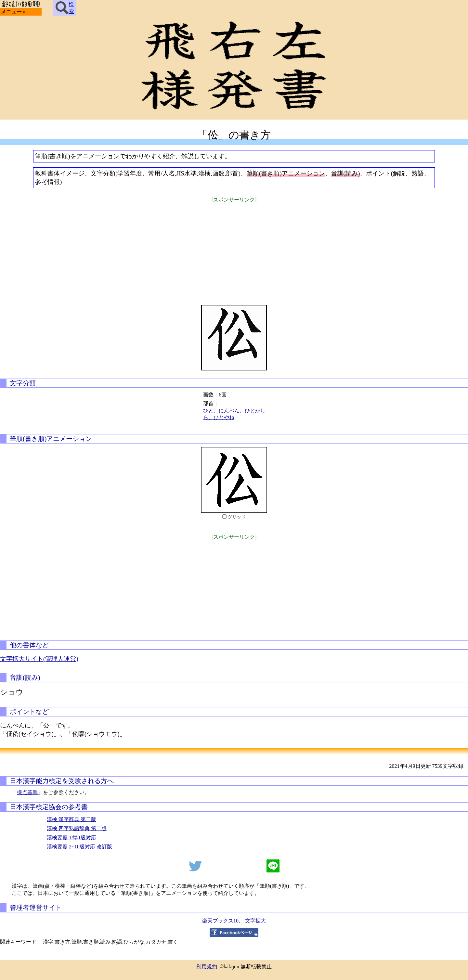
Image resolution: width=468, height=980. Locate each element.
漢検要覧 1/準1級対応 (71, 838)
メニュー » (13, 12)
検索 (65, 8)
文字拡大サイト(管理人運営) (39, 659)
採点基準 (27, 792)
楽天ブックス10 (220, 921)
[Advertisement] (234, 250)
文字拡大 (255, 921)
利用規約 (207, 967)
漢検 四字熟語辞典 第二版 (77, 828)
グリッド (237, 517)
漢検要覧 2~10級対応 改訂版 (79, 847)
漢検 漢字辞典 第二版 (71, 819)
